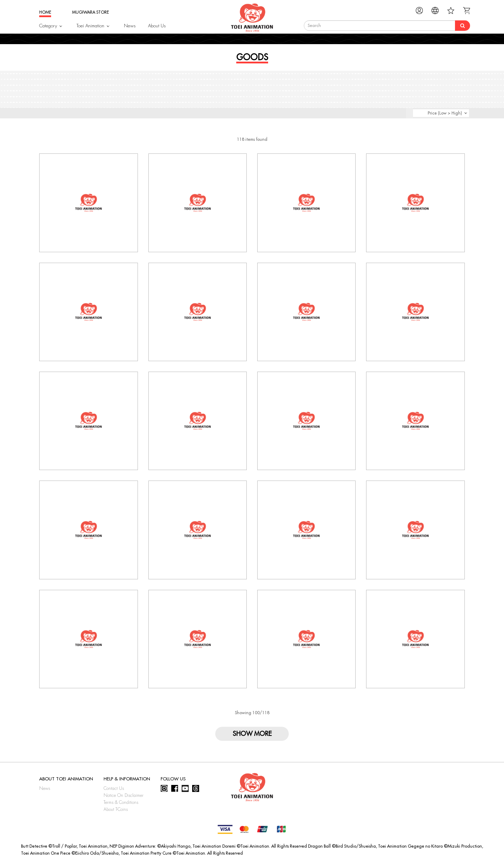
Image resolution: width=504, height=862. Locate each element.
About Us (157, 26)
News (130, 26)
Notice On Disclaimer (124, 795)
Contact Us (114, 788)
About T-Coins (116, 809)
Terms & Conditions (121, 802)
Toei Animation (90, 26)
